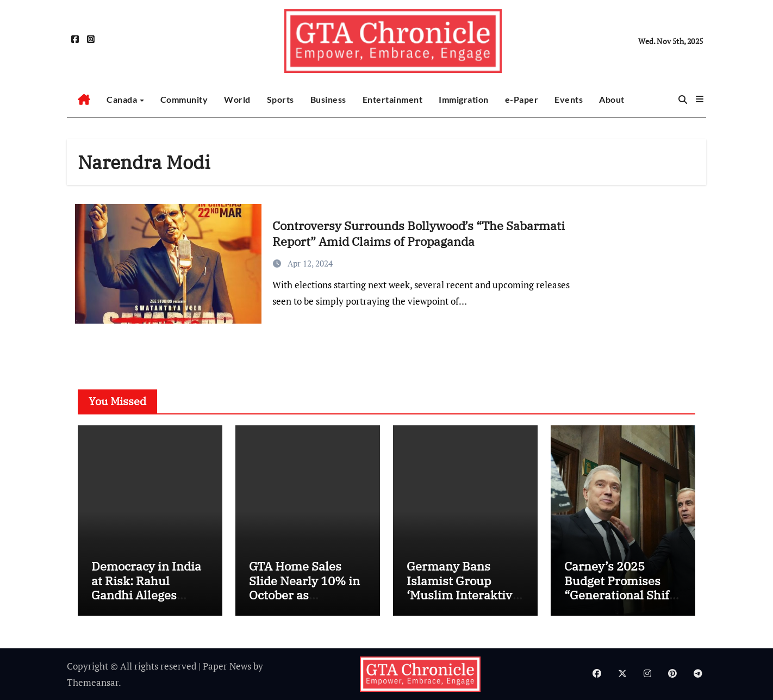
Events (569, 99)
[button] (700, 99)
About (612, 99)
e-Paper (522, 99)
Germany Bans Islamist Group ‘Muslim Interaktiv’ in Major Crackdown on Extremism (463, 595)
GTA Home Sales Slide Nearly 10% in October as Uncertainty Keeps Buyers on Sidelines (305, 595)
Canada (123, 99)
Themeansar (93, 682)
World (237, 99)
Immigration (464, 99)
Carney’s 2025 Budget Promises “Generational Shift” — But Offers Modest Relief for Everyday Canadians (622, 602)
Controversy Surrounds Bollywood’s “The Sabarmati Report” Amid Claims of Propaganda (419, 233)
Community (184, 99)
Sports (280, 99)
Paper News (227, 666)
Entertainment (393, 99)
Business (328, 99)
